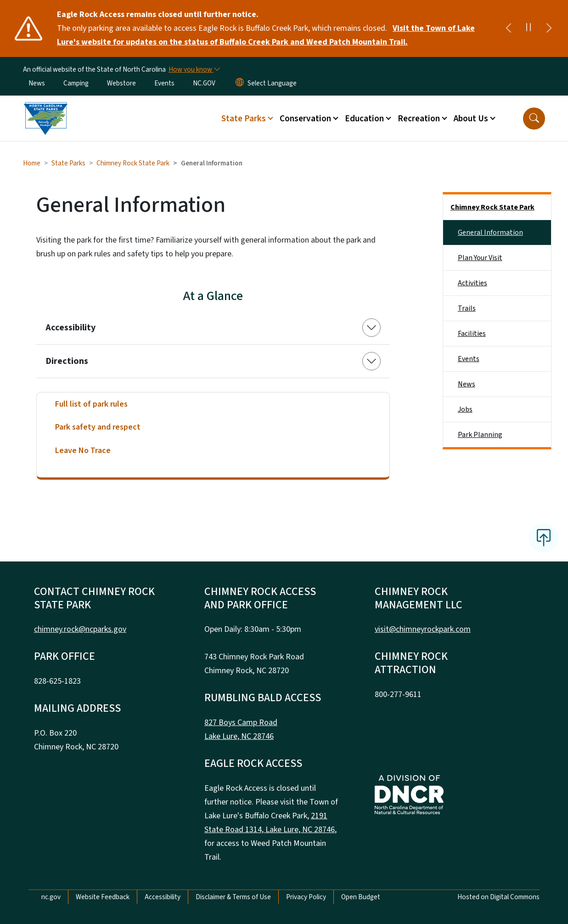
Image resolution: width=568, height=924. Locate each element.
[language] (272, 83)
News (37, 83)
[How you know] (194, 69)
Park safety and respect (98, 427)
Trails (467, 308)
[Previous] (508, 28)
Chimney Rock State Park (133, 163)
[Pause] (529, 28)
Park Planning (480, 435)
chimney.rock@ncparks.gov (80, 629)
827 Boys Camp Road (241, 723)
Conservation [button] (305, 119)
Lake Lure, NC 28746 (239, 736)
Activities (472, 283)
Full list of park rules (91, 404)
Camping (76, 83)
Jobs (465, 409)
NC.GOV (204, 83)
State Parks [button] (244, 119)
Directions (67, 361)
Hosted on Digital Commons (498, 897)
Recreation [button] (419, 119)
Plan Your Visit (480, 258)
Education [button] (364, 119)
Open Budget (361, 897)
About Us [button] (471, 119)
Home (32, 163)
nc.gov (51, 897)
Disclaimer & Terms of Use (233, 897)
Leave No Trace (83, 451)
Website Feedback (103, 897)
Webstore (121, 83)
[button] (534, 119)
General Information (490, 232)
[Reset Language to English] (240, 83)
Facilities (472, 334)
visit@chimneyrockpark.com (423, 629)
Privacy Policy (306, 897)
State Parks (68, 163)
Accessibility (70, 328)
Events (164, 83)
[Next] (549, 28)
